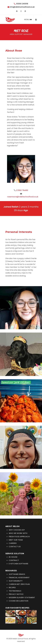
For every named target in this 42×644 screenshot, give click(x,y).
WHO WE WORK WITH (18, 527)
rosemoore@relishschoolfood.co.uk (23, 197)
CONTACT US (15, 540)
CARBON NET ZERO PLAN (19, 578)
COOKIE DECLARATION (18, 594)
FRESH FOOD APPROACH (19, 530)
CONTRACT (14, 554)
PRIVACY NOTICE (16, 588)
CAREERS (13, 537)
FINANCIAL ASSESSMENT (19, 571)
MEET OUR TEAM (16, 533)
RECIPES (12, 581)
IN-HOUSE (13, 551)
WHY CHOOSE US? (17, 523)
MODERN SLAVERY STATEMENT (22, 591)
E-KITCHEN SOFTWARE (18, 557)
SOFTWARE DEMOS (17, 568)
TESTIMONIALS (15, 584)
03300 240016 (22, 4)
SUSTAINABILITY (16, 574)
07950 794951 (22, 190)
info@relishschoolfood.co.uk (22, 7)
